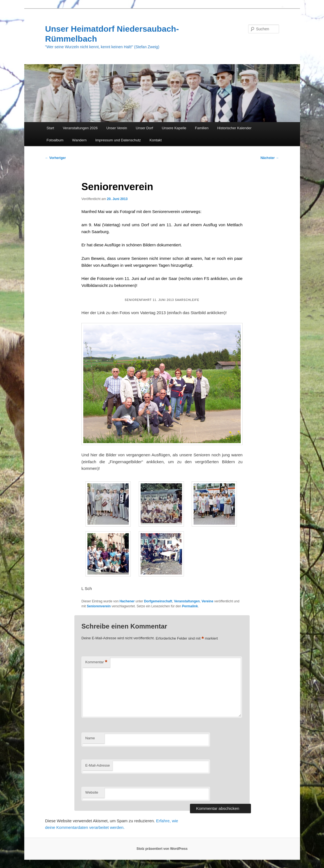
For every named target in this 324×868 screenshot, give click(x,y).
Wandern (79, 140)
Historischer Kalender (234, 128)
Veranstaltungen (187, 601)
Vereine (207, 601)
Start (50, 128)
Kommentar (96, 662)
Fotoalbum (55, 140)
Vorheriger (56, 158)
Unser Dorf (144, 128)
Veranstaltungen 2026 (80, 128)
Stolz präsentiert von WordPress (162, 849)
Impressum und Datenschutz (118, 140)
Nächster (270, 158)
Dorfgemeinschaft (158, 601)
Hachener (127, 601)
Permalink (190, 606)
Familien (202, 128)
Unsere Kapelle (174, 128)
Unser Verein (117, 128)
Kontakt (156, 140)
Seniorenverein (99, 606)
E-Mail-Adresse (97, 765)
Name (90, 738)
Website (92, 792)
